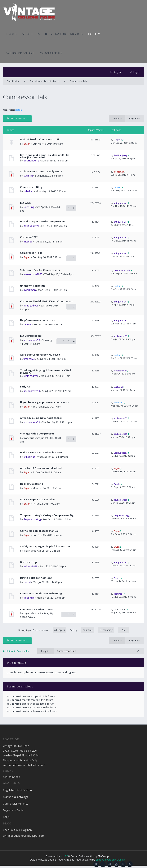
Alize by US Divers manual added (41, 468)
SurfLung (29, 207)
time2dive (29, 359)
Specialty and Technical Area (44, 81)
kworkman (30, 290)
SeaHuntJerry (31, 160)
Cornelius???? (29, 237)
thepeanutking (32, 519)
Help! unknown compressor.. (39, 320)
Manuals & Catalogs (15, 797)
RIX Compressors (31, 336)
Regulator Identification (17, 790)
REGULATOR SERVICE (64, 34)
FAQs (6, 817)
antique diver (121, 203)
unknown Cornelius (33, 286)
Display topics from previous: (42, 630)
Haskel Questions (31, 484)
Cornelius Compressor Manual (39, 531)
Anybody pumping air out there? (41, 418)
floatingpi (29, 598)
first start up (29, 562)
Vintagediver (31, 306)
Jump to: (45, 651)
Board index (13, 81)
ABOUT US (31, 34)
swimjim (28, 176)
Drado (117, 484)
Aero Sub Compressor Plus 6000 (40, 355)
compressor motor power (37, 609)
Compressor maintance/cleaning (41, 594)
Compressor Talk (78, 81)
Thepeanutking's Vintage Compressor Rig (47, 515)
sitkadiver (29, 457)
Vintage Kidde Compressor (37, 434)
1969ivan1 (119, 402)
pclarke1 (29, 191)
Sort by (92, 630)
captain (19, 110)
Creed (27, 582)
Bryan (27, 144)
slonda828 (119, 172)
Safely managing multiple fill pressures (45, 547)
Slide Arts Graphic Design (110, 860)
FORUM (94, 34)
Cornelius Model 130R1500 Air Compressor (46, 301)
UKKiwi (27, 324)
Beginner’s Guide (13, 810)
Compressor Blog (31, 187)
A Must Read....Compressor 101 (40, 139)
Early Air (25, 387)
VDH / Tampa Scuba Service (37, 500)
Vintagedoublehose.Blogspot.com (24, 836)
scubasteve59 (32, 340)
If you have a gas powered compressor (45, 402)
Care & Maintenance (16, 804)
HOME (12, 34)
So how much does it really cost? (41, 171)
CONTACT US (51, 53)
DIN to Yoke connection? (36, 578)
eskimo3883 (30, 566)
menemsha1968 (33, 274)
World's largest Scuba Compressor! (43, 222)
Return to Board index (18, 651)
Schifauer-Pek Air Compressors (40, 270)
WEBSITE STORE (21, 53)
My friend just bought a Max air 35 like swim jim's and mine (45, 156)
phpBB (64, 856)
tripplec (118, 140)
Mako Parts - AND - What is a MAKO (42, 453)
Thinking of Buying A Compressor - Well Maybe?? (46, 372)
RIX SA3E (25, 203)
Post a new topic (17, 118)
